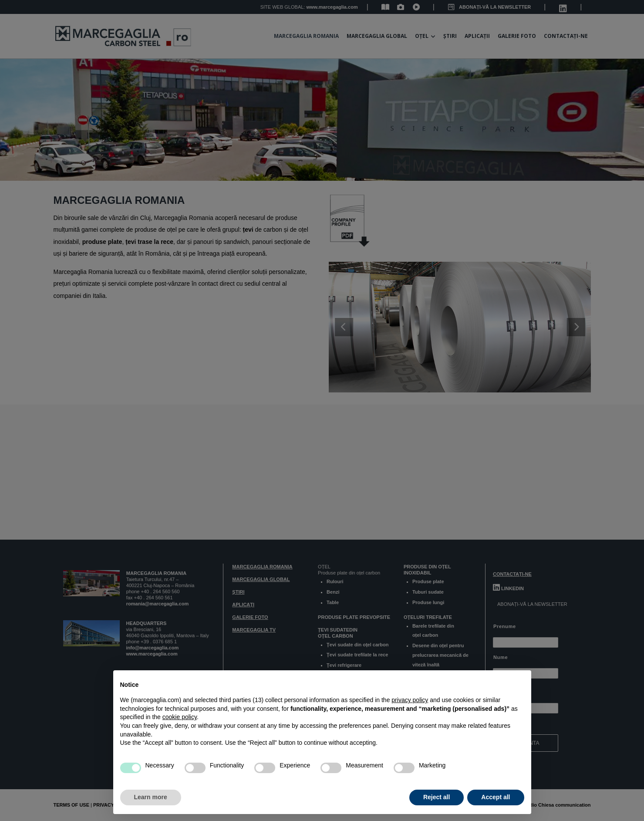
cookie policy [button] (180, 717)
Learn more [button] (151, 797)
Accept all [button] (496, 797)
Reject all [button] (437, 797)
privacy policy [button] (410, 700)
